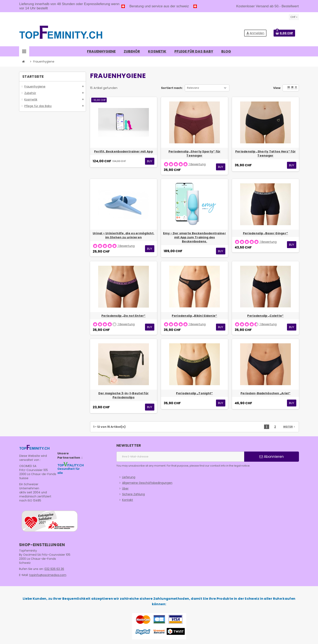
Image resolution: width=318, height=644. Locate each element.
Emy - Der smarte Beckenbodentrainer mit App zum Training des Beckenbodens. (194, 237)
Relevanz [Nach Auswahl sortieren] (193, 88)
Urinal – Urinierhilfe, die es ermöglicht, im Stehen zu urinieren (124, 235)
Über (125, 488)
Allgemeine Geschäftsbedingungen (147, 483)
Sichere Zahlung (133, 494)
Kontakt (128, 500)
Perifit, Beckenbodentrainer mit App (124, 151)
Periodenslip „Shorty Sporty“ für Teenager (195, 153)
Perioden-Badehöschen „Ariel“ (265, 393)
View (277, 88)
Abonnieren (272, 457)
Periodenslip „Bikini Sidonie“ (194, 316)
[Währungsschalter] (294, 17)
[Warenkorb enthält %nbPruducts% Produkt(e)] (284, 33)
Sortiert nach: (172, 88)
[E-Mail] (180, 457)
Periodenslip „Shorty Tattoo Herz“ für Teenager (265, 153)
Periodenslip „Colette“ (265, 316)
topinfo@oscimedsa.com (47, 575)
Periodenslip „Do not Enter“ (124, 316)
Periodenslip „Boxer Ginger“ (266, 233)
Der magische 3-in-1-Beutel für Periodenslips (124, 395)
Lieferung (129, 477)
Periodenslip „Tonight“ (194, 393)
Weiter (289, 427)
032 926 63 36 (54, 569)
